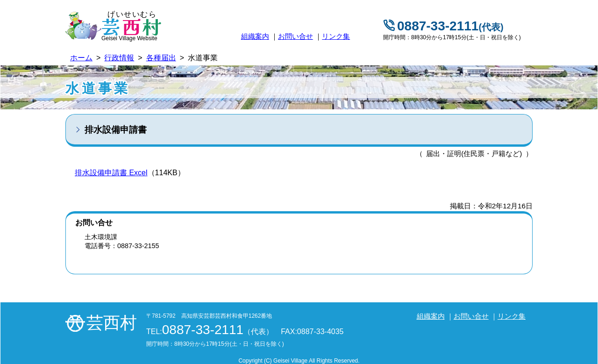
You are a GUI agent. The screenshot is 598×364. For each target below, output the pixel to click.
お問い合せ (295, 36)
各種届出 (161, 58)
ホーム (81, 58)
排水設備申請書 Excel (111, 173)
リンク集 (336, 36)
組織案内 (255, 36)
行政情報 (119, 58)
